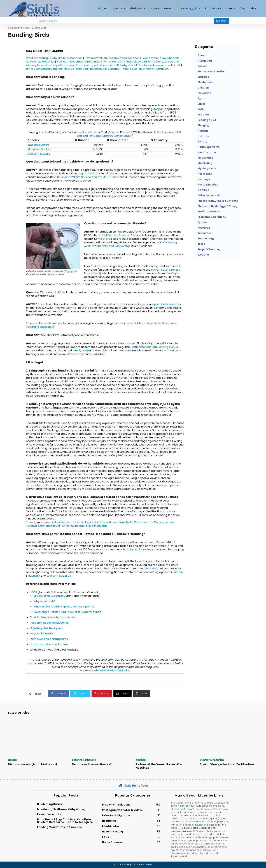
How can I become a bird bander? (79, 61)
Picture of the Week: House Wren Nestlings (160, 766)
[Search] (221, 21)
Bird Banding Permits (116, 235)
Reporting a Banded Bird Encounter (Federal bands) (68, 612)
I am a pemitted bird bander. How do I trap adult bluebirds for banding (105, 67)
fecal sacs (151, 568)
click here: (140, 323)
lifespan (158, 109)
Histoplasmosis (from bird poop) (33, 764)
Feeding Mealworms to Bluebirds (59, 827)
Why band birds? (45, 601)
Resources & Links (49, 814)
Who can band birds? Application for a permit (64, 606)
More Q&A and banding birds (49, 639)
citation (213, 825)
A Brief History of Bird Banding (111, 670)
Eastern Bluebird (38, 145)
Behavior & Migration (19, 28)
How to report (39, 644)
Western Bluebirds (59, 576)
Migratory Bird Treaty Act (46, 628)
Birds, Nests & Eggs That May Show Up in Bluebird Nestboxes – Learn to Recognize (65, 821)
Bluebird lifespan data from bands (53, 617)
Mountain (34, 576)
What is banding (37, 58)
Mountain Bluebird (39, 149)
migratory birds (88, 173)
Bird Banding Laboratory (49, 596)
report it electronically (166, 304)
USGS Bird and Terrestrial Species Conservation (129, 134)
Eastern (178, 572)
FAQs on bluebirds (42, 633)
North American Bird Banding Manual (155, 347)
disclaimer (177, 853)
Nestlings (141, 760)
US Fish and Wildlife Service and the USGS (83, 177)
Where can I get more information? (146, 69)
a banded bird (59, 644)
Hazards (13, 760)
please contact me (182, 809)
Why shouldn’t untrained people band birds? (151, 65)
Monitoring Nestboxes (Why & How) (61, 809)
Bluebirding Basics (50, 804)
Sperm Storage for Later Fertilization (227, 764)
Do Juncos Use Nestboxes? (92, 764)
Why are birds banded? (67, 58)
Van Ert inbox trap (141, 549)
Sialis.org (197, 825)
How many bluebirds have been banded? (112, 58)
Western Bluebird (39, 154)
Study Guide (82, 350)
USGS (33, 592)
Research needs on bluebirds (49, 623)
